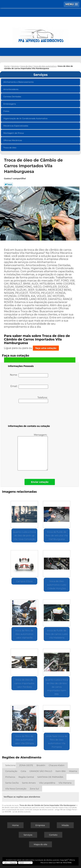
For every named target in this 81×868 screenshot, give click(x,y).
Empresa (40, 825)
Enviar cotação (40, 482)
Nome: (29, 375)
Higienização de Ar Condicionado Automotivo (26, 118)
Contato (53, 835)
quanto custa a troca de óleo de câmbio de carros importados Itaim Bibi (57, 687)
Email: (29, 387)
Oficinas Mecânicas (13, 140)
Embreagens (10, 104)
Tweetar (8, 184)
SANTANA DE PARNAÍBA (50, 777)
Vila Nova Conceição (16, 789)
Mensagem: (33, 452)
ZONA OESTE (26, 765)
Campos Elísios (24, 581)
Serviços (40, 75)
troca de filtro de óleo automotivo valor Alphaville (24, 634)
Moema (73, 771)
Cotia (23, 771)
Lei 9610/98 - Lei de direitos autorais (16, 812)
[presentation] (29, 414)
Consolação (11, 771)
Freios (7, 111)
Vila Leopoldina (47, 783)
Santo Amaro (29, 783)
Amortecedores (11, 89)
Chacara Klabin (57, 765)
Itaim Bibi (61, 771)
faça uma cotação (46, 348)
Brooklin (41, 765)
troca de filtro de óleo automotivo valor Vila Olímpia (24, 740)
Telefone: (33, 399)
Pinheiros (10, 777)
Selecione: (11, 765)
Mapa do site (41, 844)
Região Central (26, 777)
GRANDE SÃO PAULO (41, 771)
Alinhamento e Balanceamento (19, 82)
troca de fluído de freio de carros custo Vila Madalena (57, 634)
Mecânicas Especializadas (16, 126)
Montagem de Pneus (14, 133)
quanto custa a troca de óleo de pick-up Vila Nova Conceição (24, 535)
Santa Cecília (12, 783)
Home (15, 825)
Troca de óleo (10, 148)
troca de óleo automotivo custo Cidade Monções (57, 585)
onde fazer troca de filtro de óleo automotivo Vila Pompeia (57, 741)
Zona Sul (34, 789)
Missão (65, 825)
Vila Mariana (65, 783)
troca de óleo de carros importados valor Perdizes (24, 683)
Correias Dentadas (13, 97)
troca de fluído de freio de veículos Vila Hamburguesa (57, 535)
